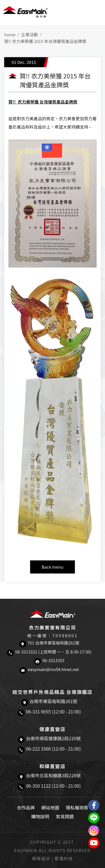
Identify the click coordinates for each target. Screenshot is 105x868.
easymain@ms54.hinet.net (53, 669)
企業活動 (29, 34)
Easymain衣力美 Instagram (94, 830)
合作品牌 (26, 807)
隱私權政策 (77, 807)
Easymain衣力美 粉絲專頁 (94, 805)
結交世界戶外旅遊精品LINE (94, 818)
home (10, 34)
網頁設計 (41, 858)
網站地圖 (50, 807)
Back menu (52, 567)
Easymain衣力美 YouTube (94, 843)
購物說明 (40, 816)
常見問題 (65, 816)
